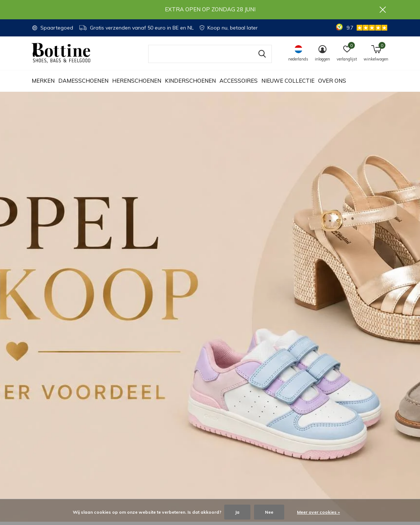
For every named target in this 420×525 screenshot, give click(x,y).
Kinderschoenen (190, 84)
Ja (237, 512)
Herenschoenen (137, 84)
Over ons (332, 84)
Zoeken (262, 57)
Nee (269, 512)
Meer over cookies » (318, 512)
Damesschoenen (83, 84)
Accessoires (239, 84)
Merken (43, 84)
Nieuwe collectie (288, 84)
